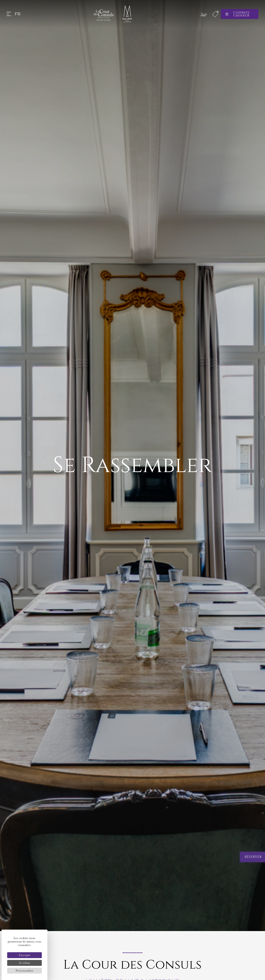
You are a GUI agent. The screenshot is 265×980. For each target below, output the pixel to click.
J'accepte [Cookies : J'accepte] (24, 955)
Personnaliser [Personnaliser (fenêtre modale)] (24, 971)
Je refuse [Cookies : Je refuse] (25, 963)
